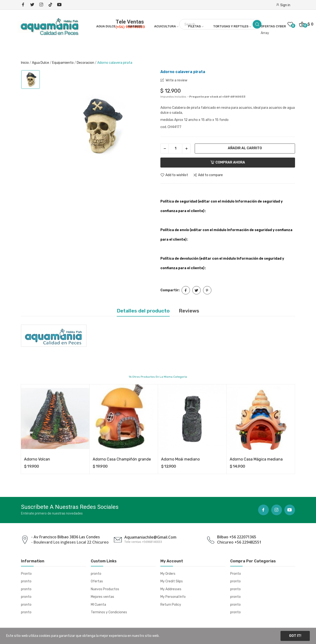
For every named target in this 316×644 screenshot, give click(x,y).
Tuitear (196, 290)
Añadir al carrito (245, 148)
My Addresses (171, 589)
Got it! (295, 636)
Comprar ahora (228, 162)
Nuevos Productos (105, 589)
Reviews (189, 311)
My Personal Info (173, 597)
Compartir (186, 290)
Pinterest (207, 290)
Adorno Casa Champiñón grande (122, 459)
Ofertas (97, 581)
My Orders (168, 574)
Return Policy (171, 605)
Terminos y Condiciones (109, 612)
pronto (26, 581)
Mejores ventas (102, 597)
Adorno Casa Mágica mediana (256, 459)
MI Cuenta (98, 605)
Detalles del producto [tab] (143, 311)
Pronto (26, 574)
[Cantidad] (175, 149)
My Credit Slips (172, 581)
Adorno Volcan (37, 459)
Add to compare (208, 175)
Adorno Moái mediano (180, 459)
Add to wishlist (174, 175)
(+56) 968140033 (130, 27)
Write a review (176, 80)
